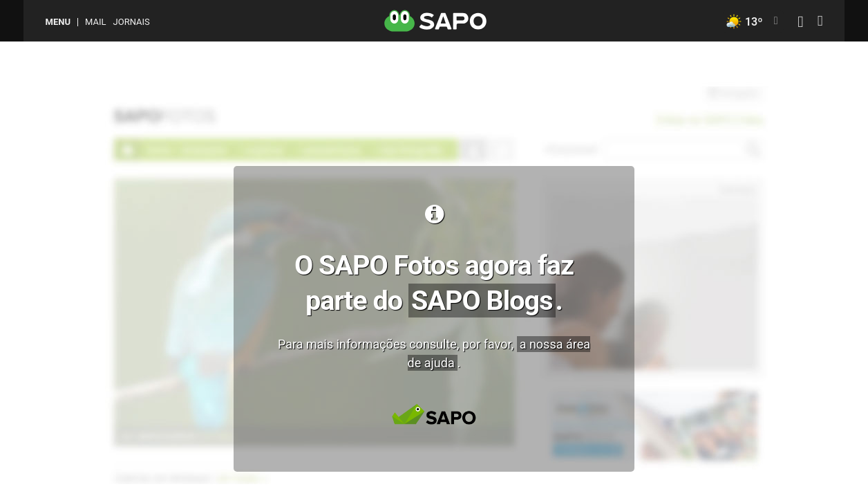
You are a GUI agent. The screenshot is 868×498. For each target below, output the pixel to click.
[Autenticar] (800, 23)
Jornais (132, 22)
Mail (95, 22)
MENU (58, 22)
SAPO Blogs (482, 301)
